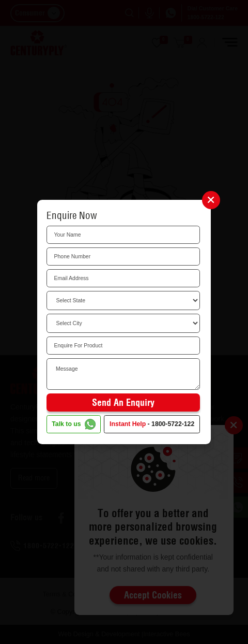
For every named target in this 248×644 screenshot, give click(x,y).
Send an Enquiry (123, 403)
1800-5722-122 (173, 424)
